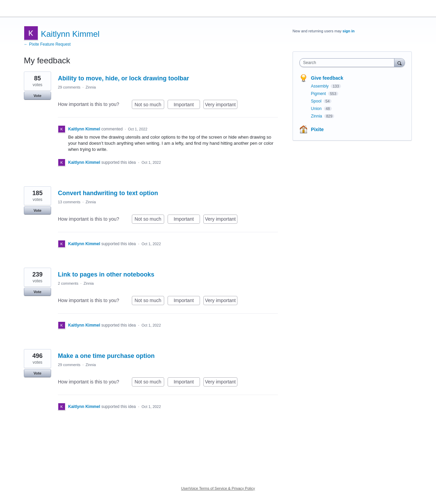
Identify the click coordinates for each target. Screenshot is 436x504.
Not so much (149, 106)
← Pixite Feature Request (47, 44)
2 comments (68, 283)
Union (317, 109)
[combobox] (349, 63)
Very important (221, 106)
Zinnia (91, 87)
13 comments (69, 202)
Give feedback (327, 78)
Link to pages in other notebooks (106, 274)
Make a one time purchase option (106, 356)
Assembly (320, 86)
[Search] (400, 62)
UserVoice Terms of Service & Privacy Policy (218, 488)
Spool (317, 101)
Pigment (319, 94)
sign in (349, 31)
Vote (37, 96)
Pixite (317, 129)
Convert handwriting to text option (108, 193)
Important (187, 106)
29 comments (69, 87)
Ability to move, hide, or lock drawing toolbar (123, 78)
